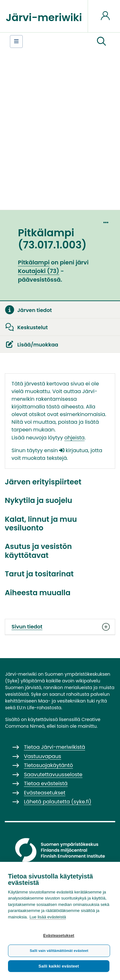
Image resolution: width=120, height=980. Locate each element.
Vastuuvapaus (43, 756)
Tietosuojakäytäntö (48, 765)
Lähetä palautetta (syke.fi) (58, 802)
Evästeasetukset (59, 936)
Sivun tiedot (60, 627)
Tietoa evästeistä (46, 783)
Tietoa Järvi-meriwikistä (55, 747)
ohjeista (74, 438)
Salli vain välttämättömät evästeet (59, 951)
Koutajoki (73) (39, 271)
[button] (101, 42)
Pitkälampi (34, 262)
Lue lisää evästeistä (48, 917)
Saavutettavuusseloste (53, 775)
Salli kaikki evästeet (59, 966)
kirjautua (74, 450)
